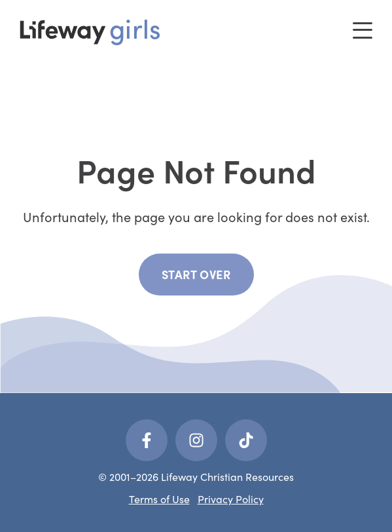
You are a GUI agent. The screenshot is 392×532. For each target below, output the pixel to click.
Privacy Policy (231, 499)
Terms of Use (159, 499)
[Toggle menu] (363, 30)
